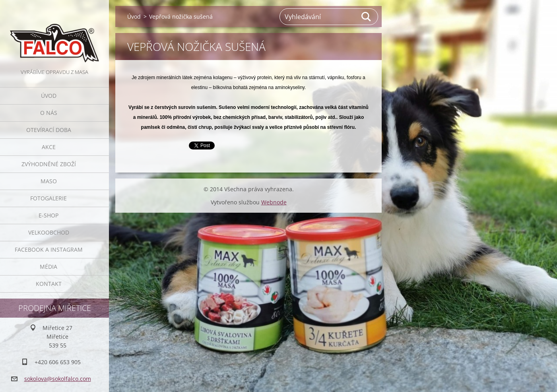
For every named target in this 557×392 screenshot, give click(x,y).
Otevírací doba (49, 130)
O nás (49, 113)
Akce (49, 147)
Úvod (49, 96)
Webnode (274, 202)
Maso (49, 181)
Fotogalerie (49, 198)
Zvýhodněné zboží (49, 164)
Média (49, 267)
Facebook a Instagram (49, 249)
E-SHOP (49, 215)
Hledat (367, 17)
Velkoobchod (49, 232)
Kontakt (49, 284)
